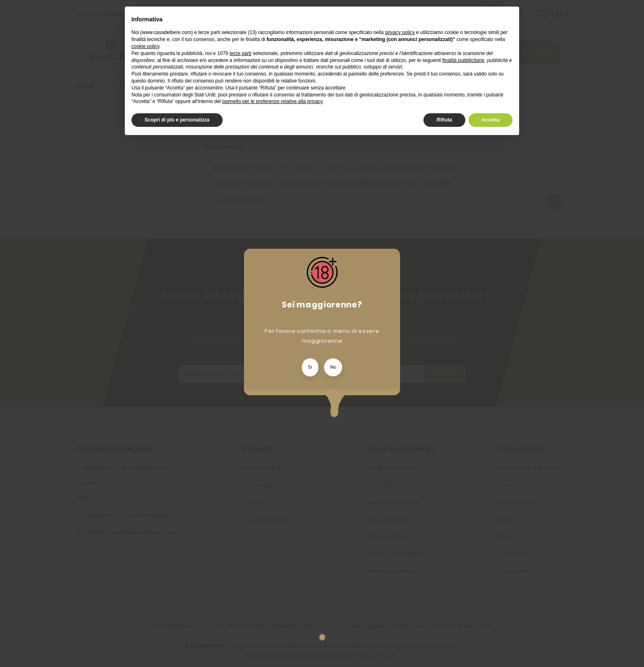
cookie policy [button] (145, 46)
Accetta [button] (491, 120)
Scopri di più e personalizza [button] (177, 120)
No (333, 367)
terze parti (240, 53)
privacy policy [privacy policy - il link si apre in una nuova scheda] (400, 32)
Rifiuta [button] (444, 120)
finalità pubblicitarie (463, 60)
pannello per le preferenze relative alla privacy (273, 101)
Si (310, 367)
